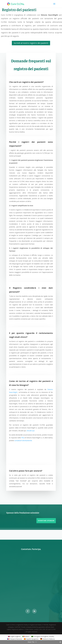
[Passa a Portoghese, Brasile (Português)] (43, 636)
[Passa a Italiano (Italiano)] (26, 636)
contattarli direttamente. (23, 441)
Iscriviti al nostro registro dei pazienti (31, 43)
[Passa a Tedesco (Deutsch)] (48, 639)
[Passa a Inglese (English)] (14, 636)
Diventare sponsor (46, 521)
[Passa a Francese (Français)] (15, 639)
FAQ (23, 438)
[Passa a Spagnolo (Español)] (31, 639)
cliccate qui (31, 431)
